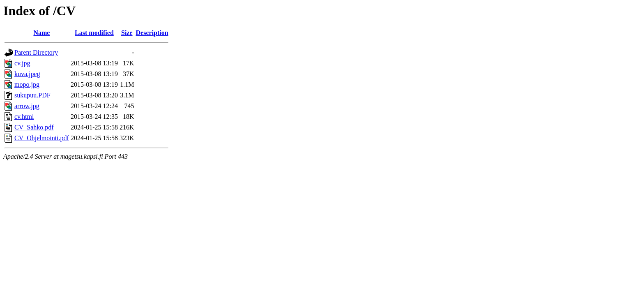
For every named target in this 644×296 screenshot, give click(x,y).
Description (152, 33)
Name (41, 33)
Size (127, 33)
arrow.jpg (27, 106)
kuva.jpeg (27, 74)
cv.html (24, 117)
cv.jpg (22, 63)
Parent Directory (36, 52)
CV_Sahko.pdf (34, 127)
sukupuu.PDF (32, 95)
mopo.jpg (27, 84)
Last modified (94, 33)
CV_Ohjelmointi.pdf (42, 138)
